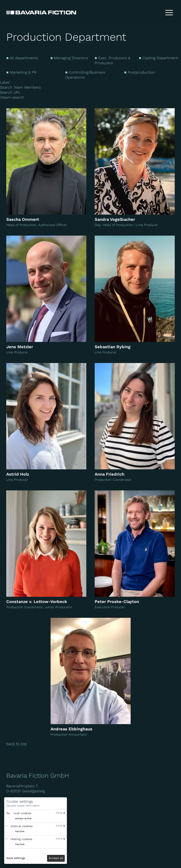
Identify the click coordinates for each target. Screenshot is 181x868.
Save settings (16, 858)
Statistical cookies (19, 826)
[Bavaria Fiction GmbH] (41, 13)
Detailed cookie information (23, 806)
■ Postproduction (140, 72)
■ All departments (22, 58)
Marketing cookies (19, 839)
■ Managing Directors (69, 58)
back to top (17, 744)
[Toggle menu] (169, 13)
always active (23, 818)
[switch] (19, 818)
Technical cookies (19, 813)
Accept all (56, 858)
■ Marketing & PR (21, 72)
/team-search (12, 97)
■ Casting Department (159, 58)
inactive (20, 831)
